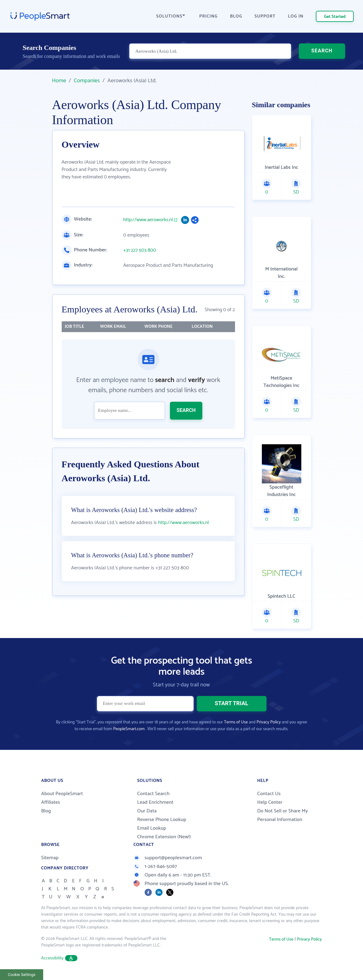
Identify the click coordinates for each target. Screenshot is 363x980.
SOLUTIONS (171, 16)
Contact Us (269, 794)
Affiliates (51, 802)
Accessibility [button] (60, 958)
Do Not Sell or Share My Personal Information (283, 815)
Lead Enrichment (155, 802)
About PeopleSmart (62, 794)
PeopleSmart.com (129, 729)
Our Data (147, 811)
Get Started (335, 17)
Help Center (270, 802)
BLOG (236, 16)
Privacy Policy (269, 722)
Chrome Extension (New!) (164, 837)
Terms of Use (236, 722)
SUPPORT (265, 16)
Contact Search (153, 794)
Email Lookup (152, 828)
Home (59, 81)
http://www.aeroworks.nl (148, 220)
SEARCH (322, 51)
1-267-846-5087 (155, 866)
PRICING (208, 16)
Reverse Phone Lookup (162, 820)
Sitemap (50, 858)
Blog (46, 811)
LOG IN (296, 16)
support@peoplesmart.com (168, 858)
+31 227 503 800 (140, 250)
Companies (87, 81)
